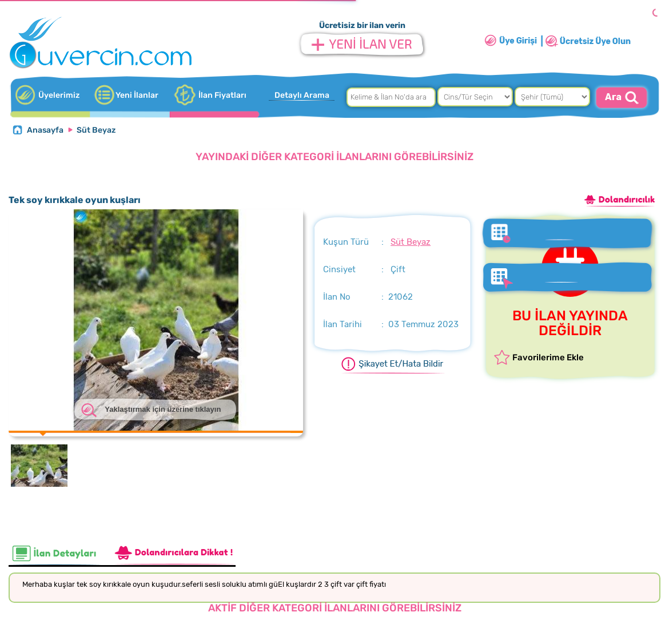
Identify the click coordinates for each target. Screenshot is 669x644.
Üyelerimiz (59, 95)
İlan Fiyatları (222, 95)
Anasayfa (45, 130)
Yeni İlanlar (137, 95)
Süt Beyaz (96, 130)
